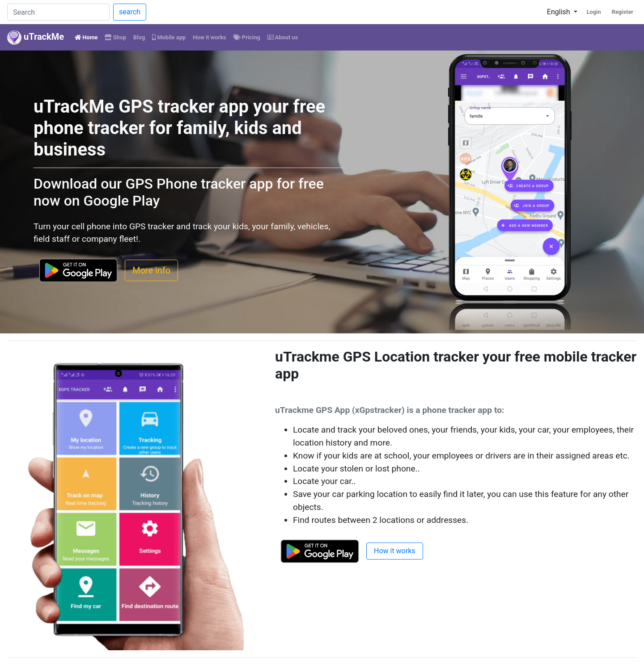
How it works (209, 37)
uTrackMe (36, 38)
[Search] (58, 12)
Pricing (247, 37)
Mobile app (169, 37)
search (130, 12)
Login (594, 12)
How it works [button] (395, 551)
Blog (139, 37)
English (559, 12)
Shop (115, 37)
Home (88, 37)
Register (623, 12)
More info (151, 270)
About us (283, 37)
